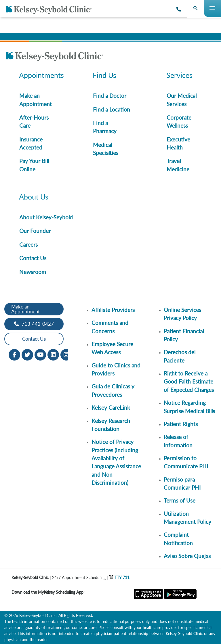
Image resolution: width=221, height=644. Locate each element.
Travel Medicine (178, 165)
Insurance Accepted (31, 143)
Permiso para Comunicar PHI (182, 483)
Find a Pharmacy (105, 127)
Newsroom (33, 272)
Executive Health (178, 143)
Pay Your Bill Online (34, 165)
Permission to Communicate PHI (186, 462)
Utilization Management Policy (187, 518)
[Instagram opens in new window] (66, 354)
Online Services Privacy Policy (182, 314)
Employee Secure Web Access (112, 348)
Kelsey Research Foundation (111, 425)
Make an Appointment (36, 100)
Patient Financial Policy (184, 335)
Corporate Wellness (179, 121)
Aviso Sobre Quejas (187, 556)
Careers (28, 245)
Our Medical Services (182, 100)
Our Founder (35, 231)
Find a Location (112, 109)
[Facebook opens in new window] (14, 354)
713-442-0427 (34, 324)
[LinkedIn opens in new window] (53, 354)
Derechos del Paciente (180, 356)
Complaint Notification (178, 539)
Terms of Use (180, 500)
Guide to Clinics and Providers (116, 369)
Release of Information (178, 441)
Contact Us (33, 258)
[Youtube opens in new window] (40, 354)
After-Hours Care (34, 121)
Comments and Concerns (110, 327)
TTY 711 (119, 577)
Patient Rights (181, 424)
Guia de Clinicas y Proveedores (113, 390)
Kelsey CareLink (111, 408)
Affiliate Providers (113, 310)
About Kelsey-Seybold (46, 217)
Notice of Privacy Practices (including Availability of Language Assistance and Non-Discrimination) (116, 462)
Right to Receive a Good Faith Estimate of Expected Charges (189, 382)
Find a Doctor (110, 96)
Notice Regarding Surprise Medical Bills (189, 407)
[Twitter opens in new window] (27, 354)
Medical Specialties (106, 149)
